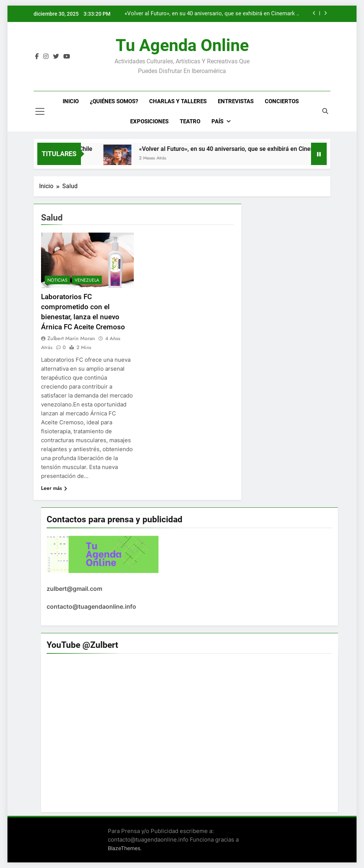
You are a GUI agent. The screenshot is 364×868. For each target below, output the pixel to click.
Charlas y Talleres (178, 101)
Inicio (71, 101)
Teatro (190, 121)
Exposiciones (149, 121)
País (217, 121)
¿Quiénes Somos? (114, 101)
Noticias (57, 280)
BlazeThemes (124, 848)
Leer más (54, 488)
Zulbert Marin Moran (71, 338)
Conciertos (282, 101)
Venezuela (87, 280)
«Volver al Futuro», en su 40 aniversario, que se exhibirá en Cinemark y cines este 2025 (212, 14)
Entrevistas (236, 101)
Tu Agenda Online (182, 45)
